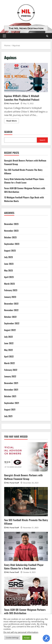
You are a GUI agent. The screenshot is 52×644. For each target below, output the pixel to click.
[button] (4, 36)
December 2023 (11, 224)
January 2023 (10, 297)
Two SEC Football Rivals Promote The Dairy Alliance (26, 522)
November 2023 (11, 231)
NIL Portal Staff (13, 103)
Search (8, 132)
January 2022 (10, 376)
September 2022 (12, 323)
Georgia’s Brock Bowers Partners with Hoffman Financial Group (23, 477)
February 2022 (11, 370)
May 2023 (8, 270)
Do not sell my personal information (21, 632)
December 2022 (11, 304)
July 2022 (8, 337)
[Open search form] (47, 36)
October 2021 (10, 396)
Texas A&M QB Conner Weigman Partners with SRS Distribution (25, 611)
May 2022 (8, 350)
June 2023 (9, 264)
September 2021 (12, 403)
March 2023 (9, 284)
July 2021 (8, 416)
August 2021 (10, 409)
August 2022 (10, 330)
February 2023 (11, 290)
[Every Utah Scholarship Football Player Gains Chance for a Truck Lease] (26, 546)
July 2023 (8, 257)
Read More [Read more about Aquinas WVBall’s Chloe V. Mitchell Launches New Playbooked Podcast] (13, 121)
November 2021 (11, 390)
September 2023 (12, 244)
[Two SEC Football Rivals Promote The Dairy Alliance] (26, 502)
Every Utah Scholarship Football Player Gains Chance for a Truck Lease (24, 181)
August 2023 (10, 251)
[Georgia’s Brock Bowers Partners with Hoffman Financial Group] (26, 457)
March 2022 (9, 363)
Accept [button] (27, 638)
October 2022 (10, 317)
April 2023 (9, 277)
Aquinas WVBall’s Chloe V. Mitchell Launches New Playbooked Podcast (26, 78)
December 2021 (11, 383)
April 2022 (9, 356)
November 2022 (11, 310)
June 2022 (9, 343)
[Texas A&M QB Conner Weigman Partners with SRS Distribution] (26, 591)
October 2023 (10, 237)
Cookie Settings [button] (12, 638)
